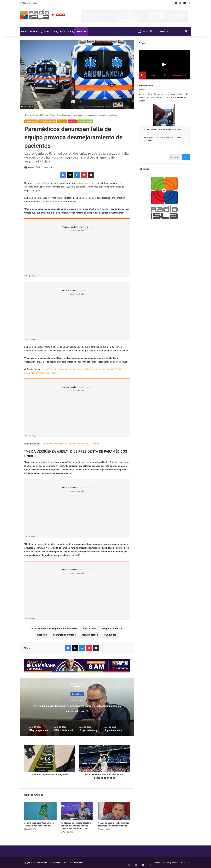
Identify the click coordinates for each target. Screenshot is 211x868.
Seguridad (111, 635)
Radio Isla (65, 31)
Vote (186, 157)
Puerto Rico (77, 694)
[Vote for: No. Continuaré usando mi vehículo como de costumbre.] (164, 139)
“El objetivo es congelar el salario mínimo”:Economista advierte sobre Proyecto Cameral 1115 (76, 826)
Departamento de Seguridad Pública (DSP (55, 629)
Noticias (35, 31)
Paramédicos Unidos (65, 635)
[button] (164, 115)
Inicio (24, 31)
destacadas (90, 629)
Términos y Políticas (170, 863)
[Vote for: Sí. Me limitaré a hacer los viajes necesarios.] (164, 118)
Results (175, 157)
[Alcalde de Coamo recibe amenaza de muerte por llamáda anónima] (114, 811)
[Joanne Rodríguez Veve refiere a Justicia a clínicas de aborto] (40, 811)
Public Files (186, 863)
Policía (72, 121)
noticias (43, 635)
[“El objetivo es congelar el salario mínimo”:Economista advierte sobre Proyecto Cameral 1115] (77, 811)
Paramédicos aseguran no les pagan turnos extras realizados (70, 444)
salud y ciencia (91, 635)
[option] (77, 707)
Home (28, 115)
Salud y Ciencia (85, 121)
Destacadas (31, 121)
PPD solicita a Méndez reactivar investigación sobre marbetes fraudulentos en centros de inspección (77, 711)
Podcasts (50, 31)
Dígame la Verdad (41, 115)
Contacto (81, 31)
